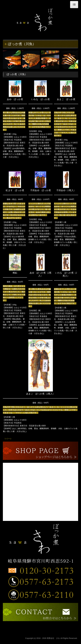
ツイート (8, 439)
